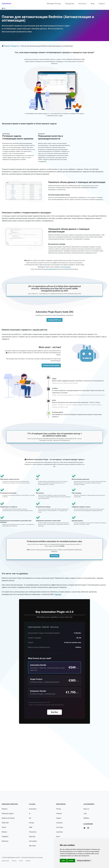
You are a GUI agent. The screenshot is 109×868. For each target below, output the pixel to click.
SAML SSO (6, 823)
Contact (31, 861)
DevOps (32, 823)
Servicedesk (33, 841)
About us (87, 809)
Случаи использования (51, 402)
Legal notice (6, 861)
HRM (31, 827)
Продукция (70, 4)
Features (73, 647)
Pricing (59, 809)
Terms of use (57, 682)
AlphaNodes (7, 4)
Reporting (33, 836)
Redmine (5, 809)
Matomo (5, 832)
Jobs (85, 813)
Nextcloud (5, 841)
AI (30, 813)
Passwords (33, 832)
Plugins (32, 804)
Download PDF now (54, 353)
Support (102, 4)
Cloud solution (71, 295)
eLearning (60, 832)
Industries (60, 823)
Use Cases (60, 827)
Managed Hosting (54, 4)
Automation (33, 809)
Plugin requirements (35, 682)
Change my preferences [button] (85, 860)
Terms (23, 861)
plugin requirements (50, 297)
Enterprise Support (8, 813)
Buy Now (55, 770)
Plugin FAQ (47, 682)
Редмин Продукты (12, 49)
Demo (58, 836)
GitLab (4, 827)
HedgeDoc (5, 836)
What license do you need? (40, 715)
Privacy (15, 861)
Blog (93, 4)
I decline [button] (72, 860)
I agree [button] (63, 860)
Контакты (83, 4)
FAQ (67, 297)
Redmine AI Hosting (9, 818)
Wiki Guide (33, 846)
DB (30, 818)
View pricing (54, 605)
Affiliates (87, 818)
